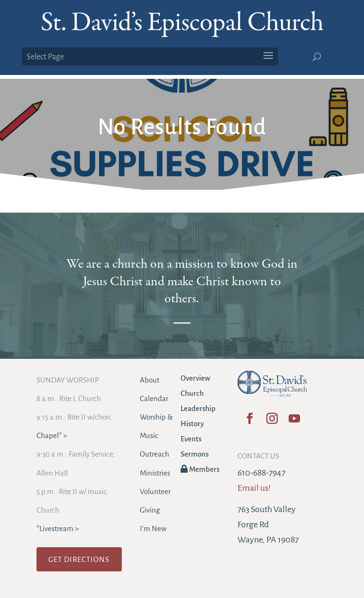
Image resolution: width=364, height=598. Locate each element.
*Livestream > (58, 528)
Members (200, 469)
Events (191, 439)
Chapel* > (52, 435)
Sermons (195, 454)
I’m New (153, 528)
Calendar (154, 398)
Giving (150, 510)
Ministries (155, 473)
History (192, 424)
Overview (196, 378)
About (150, 380)
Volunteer (155, 491)
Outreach (155, 454)
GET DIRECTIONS (79, 559)
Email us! (254, 488)
